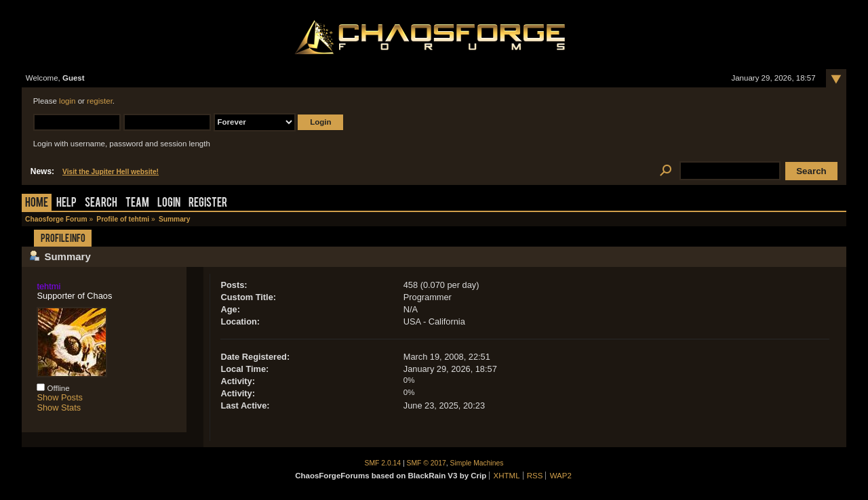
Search (101, 204)
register (100, 101)
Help (66, 204)
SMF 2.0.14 (383, 463)
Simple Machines (477, 463)
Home (37, 204)
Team (137, 204)
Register (208, 204)
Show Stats (59, 408)
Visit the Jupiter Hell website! (111, 172)
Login (169, 204)
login (67, 101)
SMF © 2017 (427, 463)
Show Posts (60, 397)
